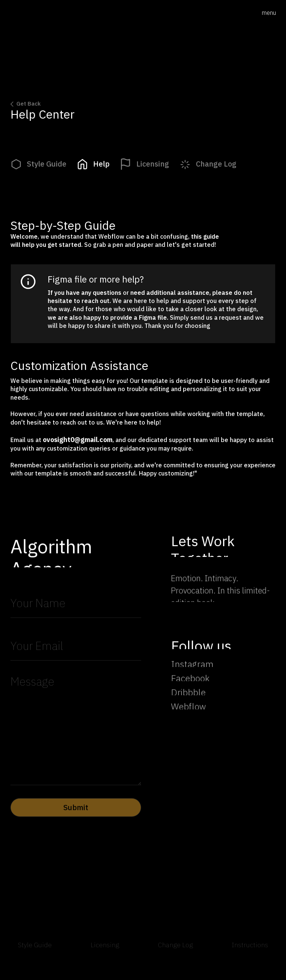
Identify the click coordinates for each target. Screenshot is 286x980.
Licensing (105, 950)
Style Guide (35, 950)
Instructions (250, 950)
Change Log (175, 950)
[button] (269, 13)
